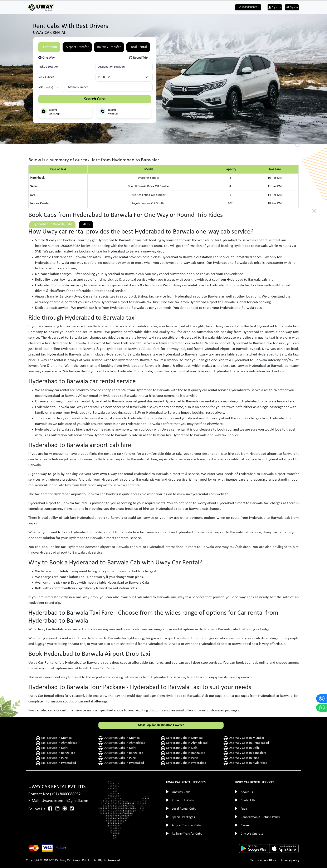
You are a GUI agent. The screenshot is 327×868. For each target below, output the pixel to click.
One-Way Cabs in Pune (243, 758)
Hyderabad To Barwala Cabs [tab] (52, 224)
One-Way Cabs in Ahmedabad (248, 743)
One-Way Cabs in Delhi (244, 748)
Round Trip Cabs (183, 800)
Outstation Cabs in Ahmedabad (124, 743)
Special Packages (183, 817)
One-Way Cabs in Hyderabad (248, 763)
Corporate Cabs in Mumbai (184, 738)
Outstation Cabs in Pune (119, 758)
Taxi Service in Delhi (54, 748)
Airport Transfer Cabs (186, 825)
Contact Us (248, 800)
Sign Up (275, 7)
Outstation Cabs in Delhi (119, 748)
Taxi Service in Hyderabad (58, 763)
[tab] (48, 58)
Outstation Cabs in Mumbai (122, 738)
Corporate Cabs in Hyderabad (186, 763)
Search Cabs (95, 99)
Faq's (244, 809)
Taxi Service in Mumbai (56, 738)
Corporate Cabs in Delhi (182, 748)
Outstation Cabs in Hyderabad (123, 763)
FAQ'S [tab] (86, 224)
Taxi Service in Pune (54, 758)
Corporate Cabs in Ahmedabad (186, 743)
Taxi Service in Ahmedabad (59, 743)
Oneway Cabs (181, 792)
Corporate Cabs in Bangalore (185, 753)
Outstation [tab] (49, 47)
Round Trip (140, 58)
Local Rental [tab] (138, 47)
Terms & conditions (263, 860)
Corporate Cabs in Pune (182, 758)
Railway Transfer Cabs (187, 834)
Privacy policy (290, 860)
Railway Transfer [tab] (109, 47)
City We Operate (252, 834)
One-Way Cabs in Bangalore (247, 753)
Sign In (292, 7)
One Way (48, 58)
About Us (247, 792)
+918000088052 (248, 7)
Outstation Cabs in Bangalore (123, 753)
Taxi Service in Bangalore (58, 753)
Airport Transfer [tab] (77, 47)
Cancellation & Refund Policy (260, 817)
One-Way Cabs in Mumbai (246, 738)
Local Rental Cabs (184, 809)
